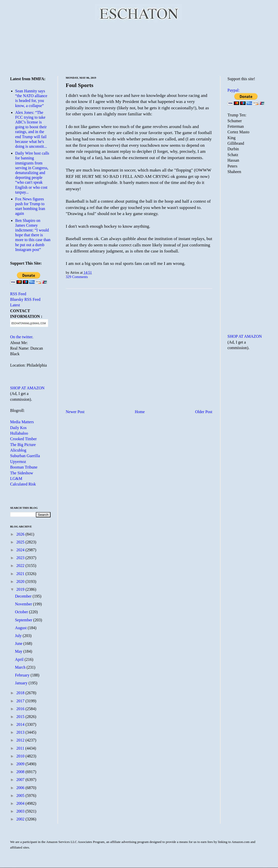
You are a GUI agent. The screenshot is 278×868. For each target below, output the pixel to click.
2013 (21, 732)
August (21, 628)
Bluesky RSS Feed (25, 299)
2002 (21, 819)
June (19, 643)
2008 (21, 772)
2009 (21, 764)
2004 (21, 803)
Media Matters (22, 422)
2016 (21, 709)
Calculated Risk (23, 484)
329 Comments (77, 277)
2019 (21, 589)
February (23, 675)
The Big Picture (23, 445)
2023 (21, 558)
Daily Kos (18, 428)
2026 (21, 534)
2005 (21, 796)
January (22, 683)
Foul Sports (79, 85)
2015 (21, 717)
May (19, 651)
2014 (21, 724)
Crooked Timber (23, 439)
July (19, 636)
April (20, 659)
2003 (21, 811)
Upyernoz (18, 462)
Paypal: (234, 90)
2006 (21, 788)
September (24, 620)
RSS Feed (18, 294)
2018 (21, 693)
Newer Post (75, 412)
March (21, 667)
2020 (21, 581)
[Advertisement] (139, 48)
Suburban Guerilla (25, 456)
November (24, 604)
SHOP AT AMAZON (27, 388)
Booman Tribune (24, 467)
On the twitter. (22, 337)
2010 (21, 756)
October (22, 612)
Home (140, 412)
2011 (21, 748)
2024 (21, 550)
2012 (21, 740)
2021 (21, 574)
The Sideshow (22, 473)
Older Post (204, 412)
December (24, 596)
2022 (21, 566)
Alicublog (18, 450)
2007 (21, 780)
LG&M (16, 479)
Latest (15, 305)
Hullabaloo (19, 433)
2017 (21, 701)
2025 (21, 542)
